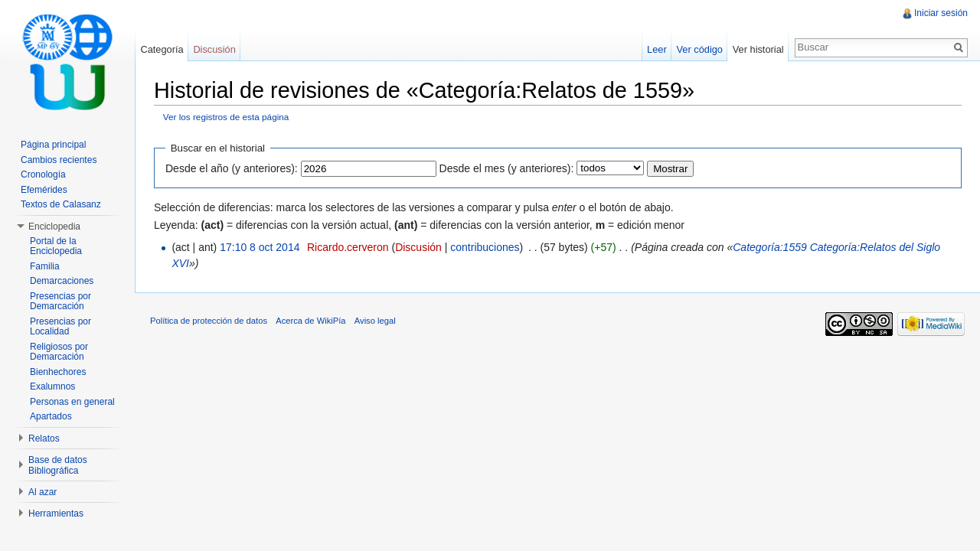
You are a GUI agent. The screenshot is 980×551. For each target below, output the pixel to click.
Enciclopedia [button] (54, 227)
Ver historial (758, 49)
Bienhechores (58, 372)
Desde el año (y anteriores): (232, 168)
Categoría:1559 (770, 247)
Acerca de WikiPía (310, 321)
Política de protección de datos (209, 321)
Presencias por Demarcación (60, 302)
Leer (657, 49)
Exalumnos (52, 386)
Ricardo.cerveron (348, 247)
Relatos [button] (44, 439)
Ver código (699, 49)
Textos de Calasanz (61, 204)
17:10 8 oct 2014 (260, 247)
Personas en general (72, 402)
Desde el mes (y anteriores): (507, 168)
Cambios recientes (59, 160)
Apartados (51, 416)
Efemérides (44, 190)
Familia (45, 266)
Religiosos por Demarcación (59, 352)
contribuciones (485, 247)
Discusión (418, 247)
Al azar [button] (42, 492)
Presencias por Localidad (60, 327)
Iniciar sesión (941, 13)
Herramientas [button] (56, 514)
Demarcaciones (62, 281)
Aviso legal (375, 321)
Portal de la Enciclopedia (56, 246)
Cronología (43, 174)
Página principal (53, 145)
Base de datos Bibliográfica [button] (58, 465)
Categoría (162, 49)
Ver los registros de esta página (226, 117)
